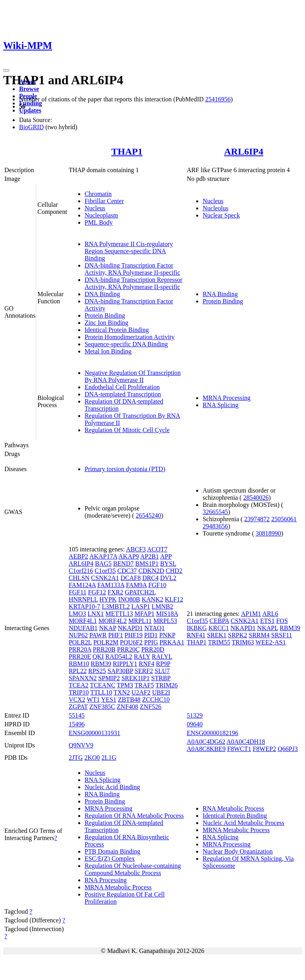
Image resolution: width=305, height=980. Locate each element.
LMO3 (77, 614)
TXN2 (122, 692)
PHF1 (115, 635)
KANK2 (152, 599)
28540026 (256, 498)
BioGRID (31, 127)
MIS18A (167, 614)
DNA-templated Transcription (123, 394)
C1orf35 (105, 571)
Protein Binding (105, 315)
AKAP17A (103, 556)
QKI (98, 657)
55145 (77, 715)
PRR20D (153, 649)
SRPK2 (237, 635)
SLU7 (162, 671)
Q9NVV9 (81, 745)
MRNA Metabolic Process (118, 887)
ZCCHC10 (156, 700)
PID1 (151, 635)
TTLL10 (101, 692)
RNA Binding (220, 294)
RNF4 (147, 664)
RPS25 (97, 671)
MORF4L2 (113, 621)
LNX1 (96, 614)
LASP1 (141, 606)
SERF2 (144, 671)
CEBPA (219, 621)
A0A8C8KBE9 (206, 749)
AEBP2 (78, 556)
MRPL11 (140, 621)
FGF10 (157, 585)
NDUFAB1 (83, 628)
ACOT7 (157, 549)
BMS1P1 (147, 564)
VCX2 (77, 700)
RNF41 (196, 635)
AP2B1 (150, 556)
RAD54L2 (119, 657)
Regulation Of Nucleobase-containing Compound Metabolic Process (133, 869)
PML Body (99, 222)
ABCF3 (136, 549)
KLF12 (174, 599)
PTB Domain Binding (112, 851)
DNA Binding (102, 294)
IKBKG (197, 628)
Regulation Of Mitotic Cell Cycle (127, 430)
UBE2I (161, 692)
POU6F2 (131, 642)
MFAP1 (145, 614)
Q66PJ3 (288, 749)
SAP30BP (120, 671)
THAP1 (127, 151)
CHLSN (79, 578)
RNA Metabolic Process (233, 808)
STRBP (161, 678)
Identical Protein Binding (117, 330)
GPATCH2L (140, 592)
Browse (29, 89)
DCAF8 (131, 578)
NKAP (108, 628)
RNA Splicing (220, 405)
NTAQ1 (155, 628)
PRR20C (128, 649)
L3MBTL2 (116, 606)
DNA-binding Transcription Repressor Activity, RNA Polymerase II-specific (133, 283)
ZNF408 (127, 707)
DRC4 (150, 578)
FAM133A (111, 585)
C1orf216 (81, 571)
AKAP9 (129, 556)
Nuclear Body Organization (238, 851)
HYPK (108, 599)
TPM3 (125, 685)
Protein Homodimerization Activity (130, 337)
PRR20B (104, 649)
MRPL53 (165, 621)
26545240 (149, 515)
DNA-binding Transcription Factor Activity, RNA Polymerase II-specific (132, 269)
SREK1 (217, 635)
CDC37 (127, 571)
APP (166, 556)
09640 (195, 724)
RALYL (162, 657)
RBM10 (79, 664)
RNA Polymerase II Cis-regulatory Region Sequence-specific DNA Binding (129, 251)
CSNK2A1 (105, 578)
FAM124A (82, 585)
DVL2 (168, 578)
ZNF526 (151, 707)
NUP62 (78, 635)
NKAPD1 (130, 628)
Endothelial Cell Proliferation (122, 387)
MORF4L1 (83, 621)
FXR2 (115, 592)
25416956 (218, 99)
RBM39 (101, 664)
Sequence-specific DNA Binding (126, 344)
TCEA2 (79, 685)
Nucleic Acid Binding (112, 787)
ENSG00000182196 (212, 733)
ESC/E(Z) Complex (110, 859)
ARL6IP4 (244, 151)
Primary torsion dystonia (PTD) (125, 469)
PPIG (151, 642)
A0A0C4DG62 (206, 742)
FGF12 (97, 592)
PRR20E (80, 657)
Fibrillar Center (104, 201)
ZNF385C (102, 707)
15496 (77, 724)
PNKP (167, 635)
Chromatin (98, 194)
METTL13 (119, 614)
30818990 (268, 533)
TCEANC (102, 685)
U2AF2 (141, 692)
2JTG (76, 758)
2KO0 (92, 758)
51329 (195, 715)
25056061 (284, 519)
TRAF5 (144, 685)
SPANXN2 (83, 678)
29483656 (215, 526)
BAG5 (103, 564)
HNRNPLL (83, 599)
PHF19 (134, 635)
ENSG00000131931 (95, 733)
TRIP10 (79, 692)
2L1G (109, 758)
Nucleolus (215, 208)
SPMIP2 (109, 678)
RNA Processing (106, 880)
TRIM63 (243, 642)
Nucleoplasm (101, 215)
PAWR (98, 635)
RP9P (163, 664)
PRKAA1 (172, 642)
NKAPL (268, 628)
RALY (142, 657)
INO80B (129, 599)
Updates (30, 110)
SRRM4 (259, 635)
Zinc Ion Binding (106, 323)
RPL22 (78, 671)
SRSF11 (282, 635)
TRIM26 (166, 685)
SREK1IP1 (136, 678)
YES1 (109, 700)
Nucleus (95, 208)
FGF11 (78, 592)
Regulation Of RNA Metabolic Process (134, 816)
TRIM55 (219, 642)
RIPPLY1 (125, 664)
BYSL (168, 564)
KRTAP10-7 (85, 606)
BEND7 (124, 564)
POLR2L (80, 642)
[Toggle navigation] (6, 70)
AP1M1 (251, 614)
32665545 (215, 512)
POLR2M (106, 642)
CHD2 (174, 571)
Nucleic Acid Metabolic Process (243, 823)
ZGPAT (78, 707)
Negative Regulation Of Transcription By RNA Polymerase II (133, 376)
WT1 (93, 700)
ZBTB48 (129, 700)
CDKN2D (151, 571)
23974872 (257, 519)
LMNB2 (162, 606)
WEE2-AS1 (270, 642)
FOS (282, 621)
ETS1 (267, 621)
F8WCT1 (239, 749)
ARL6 (270, 614)
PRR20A (80, 649)
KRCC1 (219, 628)
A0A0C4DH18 (246, 742)
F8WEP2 (264, 749)
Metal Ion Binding (108, 351)
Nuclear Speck (221, 215)
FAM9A (136, 585)
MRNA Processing (226, 398)
